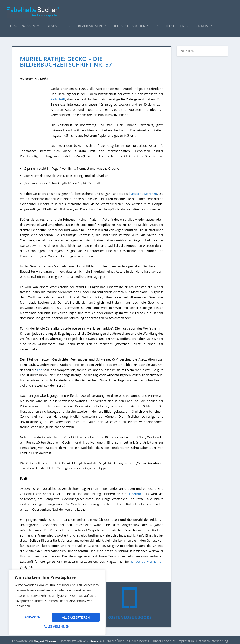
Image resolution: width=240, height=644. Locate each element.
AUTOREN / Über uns (115, 639)
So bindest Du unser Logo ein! (154, 639)
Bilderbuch (136, 492)
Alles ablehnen (75, 618)
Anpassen (33, 618)
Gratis (202, 24)
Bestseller (57, 24)
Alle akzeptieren (57, 626)
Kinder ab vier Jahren (147, 559)
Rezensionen (90, 24)
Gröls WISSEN (23, 24)
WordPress (90, 639)
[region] (57, 603)
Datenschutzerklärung (212, 639)
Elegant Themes (45, 639)
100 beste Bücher (129, 24)
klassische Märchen (143, 191)
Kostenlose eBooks (130, 615)
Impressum (186, 639)
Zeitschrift (58, 97)
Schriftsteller (171, 24)
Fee (40, 368)
